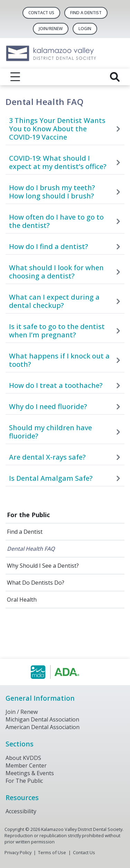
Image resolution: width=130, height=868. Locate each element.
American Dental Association (43, 727)
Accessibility (21, 811)
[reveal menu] (15, 77)
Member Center (26, 765)
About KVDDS (23, 758)
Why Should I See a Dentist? (43, 566)
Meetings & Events (30, 773)
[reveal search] (115, 77)
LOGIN (85, 29)
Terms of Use (52, 852)
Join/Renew (51, 29)
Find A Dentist (86, 13)
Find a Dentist (25, 532)
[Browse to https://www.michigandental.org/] (65, 672)
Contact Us (41, 13)
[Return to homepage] (65, 53)
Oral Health (22, 600)
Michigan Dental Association (42, 719)
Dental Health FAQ (31, 549)
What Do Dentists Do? (36, 583)
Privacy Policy (18, 852)
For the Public (28, 515)
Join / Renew (22, 712)
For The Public (24, 781)
